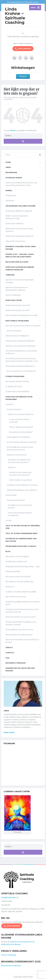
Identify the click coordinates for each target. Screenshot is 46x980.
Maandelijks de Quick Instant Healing (20, 669)
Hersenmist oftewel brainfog (17, 381)
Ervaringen (11, 172)
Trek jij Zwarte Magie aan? (16, 562)
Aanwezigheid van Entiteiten (18, 437)
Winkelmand (11, 196)
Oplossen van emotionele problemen (21, 346)
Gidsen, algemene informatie (21, 427)
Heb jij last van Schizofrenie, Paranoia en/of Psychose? (19, 461)
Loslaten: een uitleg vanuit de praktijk (21, 592)
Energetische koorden (16, 500)
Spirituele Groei (14, 300)
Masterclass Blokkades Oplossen (19, 211)
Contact (10, 653)
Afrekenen (10, 201)
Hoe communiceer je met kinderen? (21, 371)
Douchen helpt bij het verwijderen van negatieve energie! (21, 623)
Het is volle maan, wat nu (16, 597)
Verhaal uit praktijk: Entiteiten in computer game (23, 603)
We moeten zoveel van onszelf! (18, 577)
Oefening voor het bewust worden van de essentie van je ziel (22, 611)
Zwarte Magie (11, 495)
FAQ (7, 658)
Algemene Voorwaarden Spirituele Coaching (20, 281)
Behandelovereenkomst (11, 966)
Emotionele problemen (17, 321)
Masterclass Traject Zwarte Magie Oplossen (19, 230)
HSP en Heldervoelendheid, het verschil (21, 315)
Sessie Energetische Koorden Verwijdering (20, 514)
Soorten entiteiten (14, 409)
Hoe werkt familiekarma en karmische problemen (21, 352)
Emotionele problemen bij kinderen (20, 366)
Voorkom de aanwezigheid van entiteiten (21, 540)
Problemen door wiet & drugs (21, 546)
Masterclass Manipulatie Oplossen (20, 236)
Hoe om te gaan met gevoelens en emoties (23, 326)
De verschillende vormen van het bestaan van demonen (20, 448)
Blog (8, 551)
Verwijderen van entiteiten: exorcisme (22, 485)
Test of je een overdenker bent (22, 533)
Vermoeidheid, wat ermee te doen (19, 630)
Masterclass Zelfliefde (15, 224)
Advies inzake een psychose (20, 480)
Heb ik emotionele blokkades (17, 336)
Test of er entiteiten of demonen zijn (23, 527)
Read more (9, 732)
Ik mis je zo (10, 587)
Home (13, 131)
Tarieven (10, 275)
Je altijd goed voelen (14, 387)
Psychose (12, 467)
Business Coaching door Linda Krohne (21, 248)
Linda (8, 167)
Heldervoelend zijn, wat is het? (18, 305)
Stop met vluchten (14, 331)
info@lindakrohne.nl (10, 898)
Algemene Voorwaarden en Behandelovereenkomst (17, 289)
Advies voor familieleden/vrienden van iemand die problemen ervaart (21, 184)
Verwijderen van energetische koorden (20, 506)
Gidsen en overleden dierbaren (21, 414)
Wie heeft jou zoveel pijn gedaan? (19, 635)
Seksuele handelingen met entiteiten (22, 490)
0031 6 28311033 (23, 49)
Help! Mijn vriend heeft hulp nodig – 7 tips (23, 567)
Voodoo (9, 520)
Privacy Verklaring (13, 295)
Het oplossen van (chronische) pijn (19, 582)
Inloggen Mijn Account (17, 262)
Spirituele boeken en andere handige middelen (20, 268)
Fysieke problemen (15, 376)
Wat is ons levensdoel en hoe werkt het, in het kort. (22, 641)
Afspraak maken (14, 178)
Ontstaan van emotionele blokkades (20, 341)
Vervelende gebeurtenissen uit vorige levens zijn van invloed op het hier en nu (22, 360)
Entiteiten (10, 404)
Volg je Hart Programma (15, 241)
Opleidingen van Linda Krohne (20, 206)
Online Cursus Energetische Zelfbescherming (17, 217)
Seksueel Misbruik (13, 572)
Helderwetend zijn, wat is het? (18, 310)
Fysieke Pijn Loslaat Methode (17, 392)
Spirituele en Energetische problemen (19, 398)
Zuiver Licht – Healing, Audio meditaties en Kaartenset (20, 256)
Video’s (9, 647)
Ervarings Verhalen (16, 663)
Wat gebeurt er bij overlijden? (21, 432)
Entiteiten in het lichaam (17, 455)
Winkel (9, 190)
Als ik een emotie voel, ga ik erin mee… (21, 617)
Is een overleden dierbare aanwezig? (20, 421)
